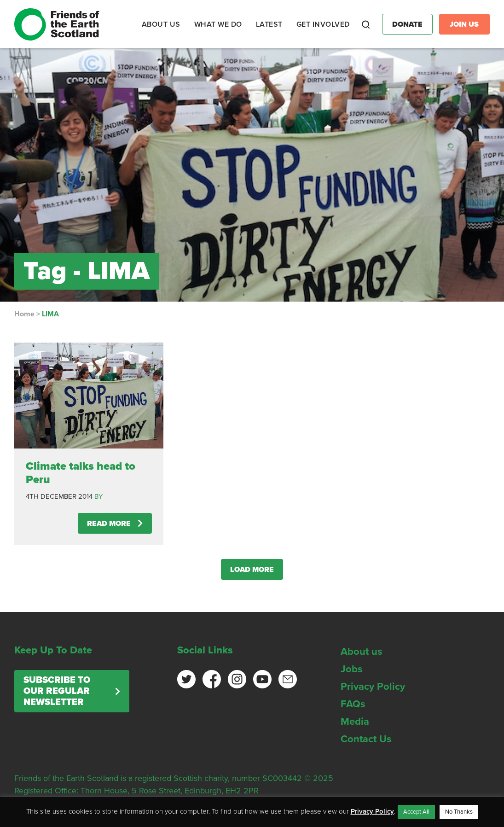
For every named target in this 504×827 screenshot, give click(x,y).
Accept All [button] (416, 812)
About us (362, 652)
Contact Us (366, 739)
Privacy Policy (373, 687)
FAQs (353, 704)
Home (24, 314)
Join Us (464, 24)
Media (355, 722)
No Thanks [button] (459, 812)
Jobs (352, 669)
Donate (407, 24)
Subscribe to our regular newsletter (57, 691)
